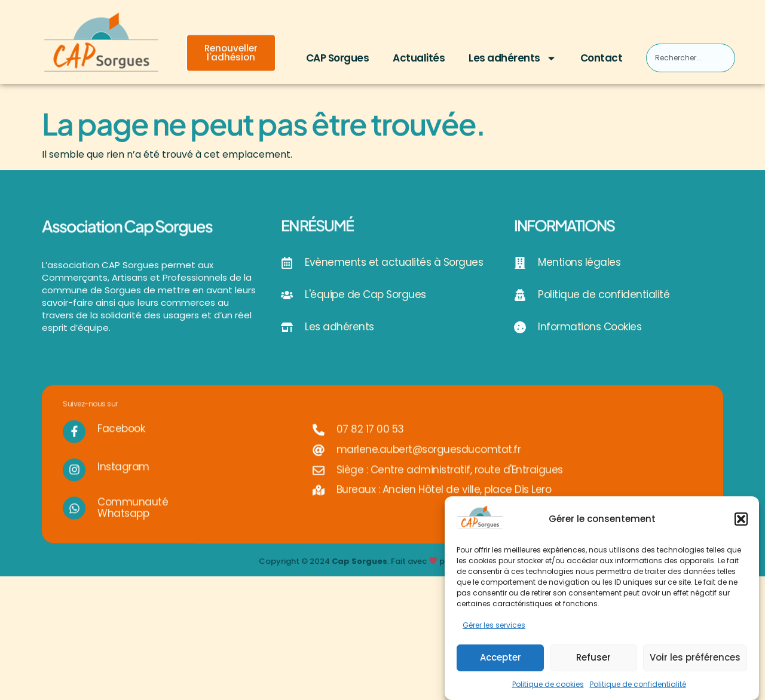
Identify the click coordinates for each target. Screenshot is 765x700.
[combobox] (690, 58)
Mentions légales (579, 262)
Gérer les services (494, 627)
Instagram (123, 480)
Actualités (419, 58)
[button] (741, 521)
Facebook (121, 442)
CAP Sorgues (338, 58)
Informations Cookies (590, 327)
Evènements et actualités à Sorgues (394, 262)
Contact (602, 58)
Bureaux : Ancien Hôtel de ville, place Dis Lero (444, 503)
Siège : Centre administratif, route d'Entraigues (450, 483)
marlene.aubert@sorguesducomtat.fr (429, 463)
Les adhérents (512, 58)
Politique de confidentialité (638, 686)
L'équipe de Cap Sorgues (365, 294)
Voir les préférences (695, 659)
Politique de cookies (548, 686)
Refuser (593, 659)
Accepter (501, 659)
